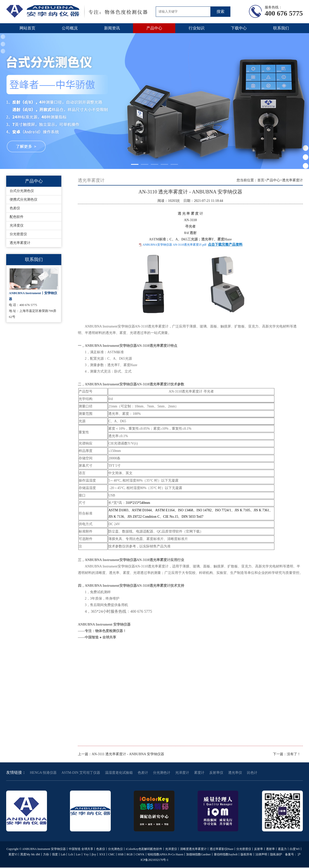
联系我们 (281, 28)
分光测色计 (162, 773)
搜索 (221, 12)
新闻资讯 (112, 28)
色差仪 (15, 208)
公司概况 (70, 28)
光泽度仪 (17, 225)
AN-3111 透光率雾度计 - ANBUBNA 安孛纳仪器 (128, 754)
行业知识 (197, 28)
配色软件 (17, 217)
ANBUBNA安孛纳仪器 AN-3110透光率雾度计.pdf (175, 245)
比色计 (252, 773)
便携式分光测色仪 (23, 199)
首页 (261, 180)
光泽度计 (182, 773)
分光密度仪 (18, 234)
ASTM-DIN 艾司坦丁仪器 (81, 773)
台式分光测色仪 (22, 191)
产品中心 (154, 28)
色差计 (143, 773)
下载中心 (239, 28)
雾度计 (199, 773)
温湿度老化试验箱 (119, 773)
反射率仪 (216, 773)
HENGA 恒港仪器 (43, 773)
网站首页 (27, 28)
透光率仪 (235, 773)
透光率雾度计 (20, 243)
